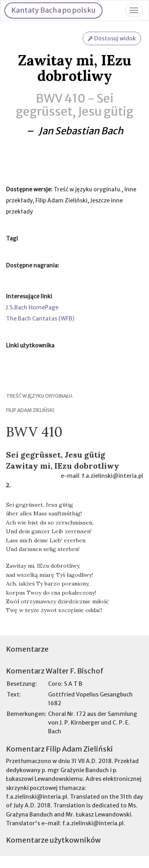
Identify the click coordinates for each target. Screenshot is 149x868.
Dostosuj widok (112, 38)
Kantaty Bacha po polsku (53, 10)
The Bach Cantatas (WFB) (40, 319)
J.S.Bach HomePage (32, 307)
